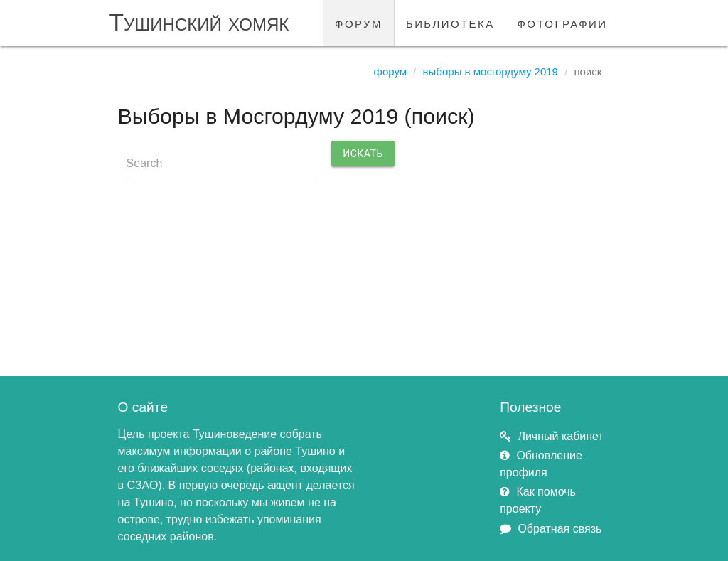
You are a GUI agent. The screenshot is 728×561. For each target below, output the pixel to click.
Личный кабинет (560, 436)
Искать (363, 154)
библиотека (450, 22)
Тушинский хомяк (199, 22)
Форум (391, 71)
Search (145, 163)
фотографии (563, 22)
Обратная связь (560, 529)
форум (359, 22)
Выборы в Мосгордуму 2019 (491, 71)
